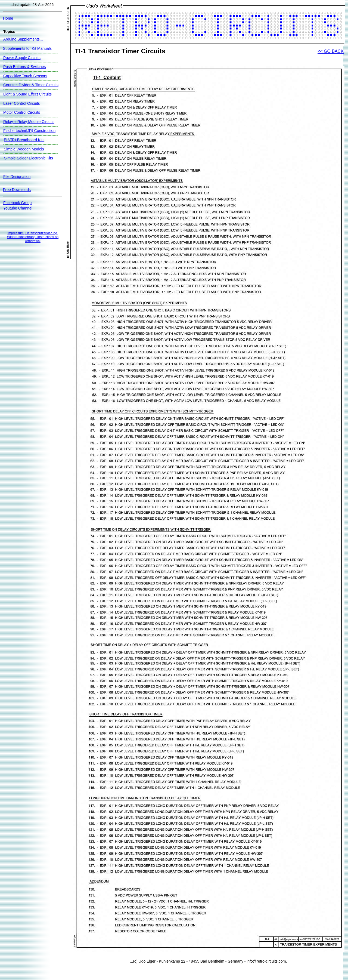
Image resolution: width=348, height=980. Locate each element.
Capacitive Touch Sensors (25, 76)
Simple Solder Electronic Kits (29, 158)
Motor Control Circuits (22, 112)
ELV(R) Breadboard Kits (24, 140)
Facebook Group (17, 203)
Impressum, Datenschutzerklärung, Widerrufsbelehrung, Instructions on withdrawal (33, 237)
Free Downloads (17, 190)
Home (8, 18)
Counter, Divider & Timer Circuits (31, 85)
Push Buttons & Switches (24, 67)
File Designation (17, 177)
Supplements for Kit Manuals (27, 48)
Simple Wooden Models (24, 149)
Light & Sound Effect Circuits (27, 94)
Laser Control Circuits (22, 103)
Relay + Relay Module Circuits (29, 122)
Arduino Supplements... (23, 39)
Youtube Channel (18, 208)
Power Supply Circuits (22, 58)
